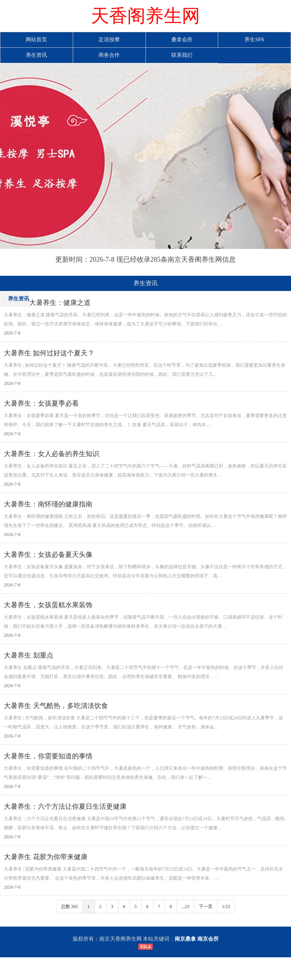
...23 (185, 907)
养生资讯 (36, 55)
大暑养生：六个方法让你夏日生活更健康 (65, 807)
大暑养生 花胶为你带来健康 (46, 857)
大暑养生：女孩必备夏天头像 (48, 555)
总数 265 (70, 907)
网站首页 (36, 40)
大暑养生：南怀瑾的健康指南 (48, 504)
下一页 (206, 907)
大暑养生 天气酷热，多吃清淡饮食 (56, 706)
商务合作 (109, 55)
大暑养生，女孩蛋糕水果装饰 (48, 605)
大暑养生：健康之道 (60, 303)
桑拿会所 (182, 40)
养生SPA (254, 40)
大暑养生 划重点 (29, 655)
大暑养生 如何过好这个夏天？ (49, 353)
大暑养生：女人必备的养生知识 (52, 454)
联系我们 (182, 55)
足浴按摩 (109, 40)
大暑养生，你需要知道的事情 (48, 756)
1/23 (226, 907)
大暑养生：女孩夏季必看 (41, 403)
